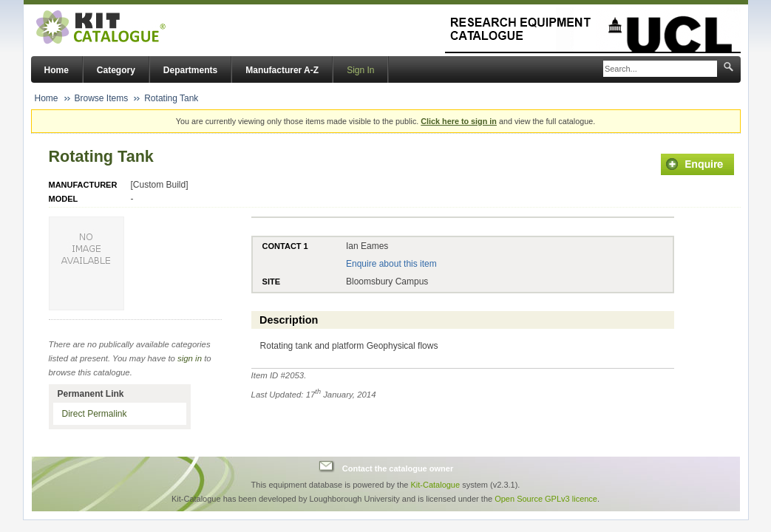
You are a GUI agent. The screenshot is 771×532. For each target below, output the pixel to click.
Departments (190, 70)
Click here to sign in (459, 121)
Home (57, 70)
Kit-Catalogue (435, 485)
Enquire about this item (391, 264)
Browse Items (102, 98)
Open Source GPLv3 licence (546, 499)
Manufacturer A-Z (282, 70)
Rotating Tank (171, 98)
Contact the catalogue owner (398, 468)
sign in (190, 358)
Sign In (360, 70)
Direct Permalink (95, 414)
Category (116, 70)
